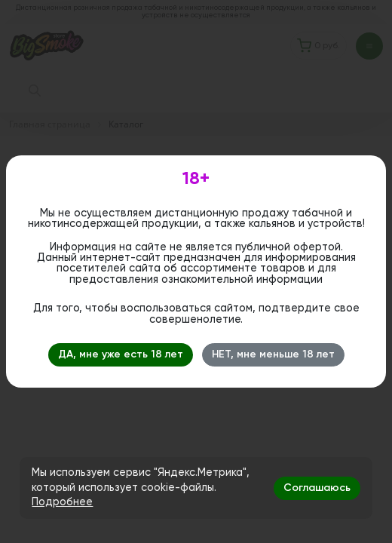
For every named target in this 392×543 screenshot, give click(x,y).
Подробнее (62, 502)
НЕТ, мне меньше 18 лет (273, 354)
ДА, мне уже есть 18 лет (121, 354)
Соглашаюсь (317, 488)
